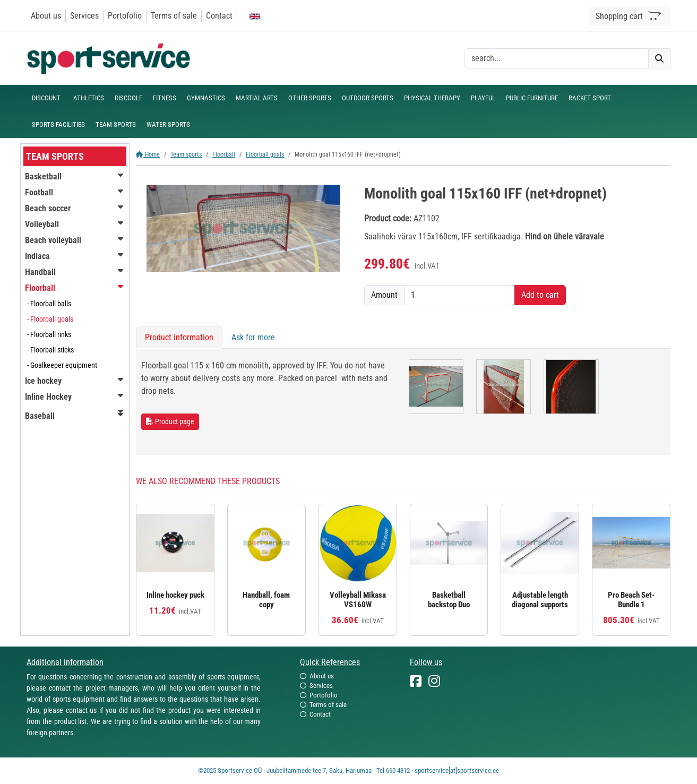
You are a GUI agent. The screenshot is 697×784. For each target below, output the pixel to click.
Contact (219, 16)
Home (148, 154)
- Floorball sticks (50, 350)
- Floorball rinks (49, 334)
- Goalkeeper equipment (62, 365)
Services (84, 16)
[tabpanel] (403, 402)
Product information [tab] (179, 337)
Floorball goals (265, 154)
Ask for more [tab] (253, 337)
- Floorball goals (50, 319)
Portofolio (125, 16)
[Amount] (459, 295)
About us (46, 16)
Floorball (224, 154)
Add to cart (540, 295)
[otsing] (557, 58)
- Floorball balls (49, 304)
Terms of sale (174, 16)
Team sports (186, 154)
